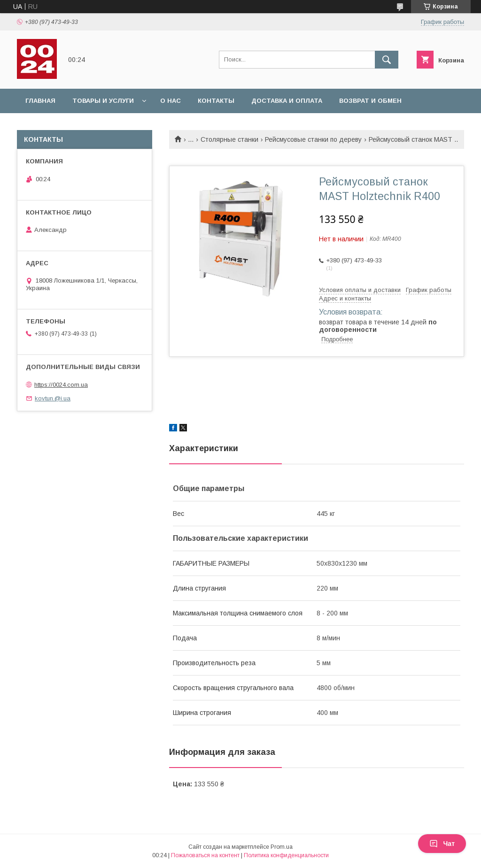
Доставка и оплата (287, 101)
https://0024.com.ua (61, 385)
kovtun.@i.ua (53, 398)
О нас (171, 101)
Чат (442, 844)
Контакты (216, 101)
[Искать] (387, 60)
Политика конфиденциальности (286, 855)
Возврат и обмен (370, 101)
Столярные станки (229, 139)
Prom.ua (282, 847)
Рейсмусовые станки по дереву (313, 139)
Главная (40, 101)
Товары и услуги (103, 101)
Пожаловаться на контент (205, 855)
